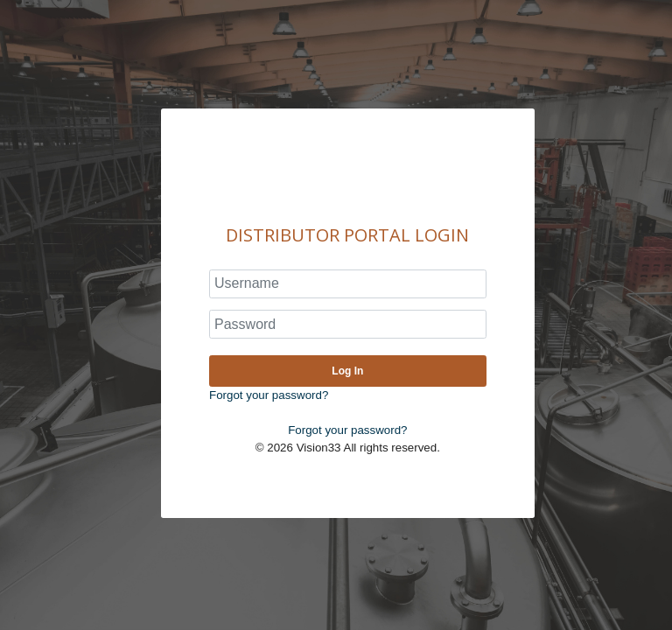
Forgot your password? (269, 395)
